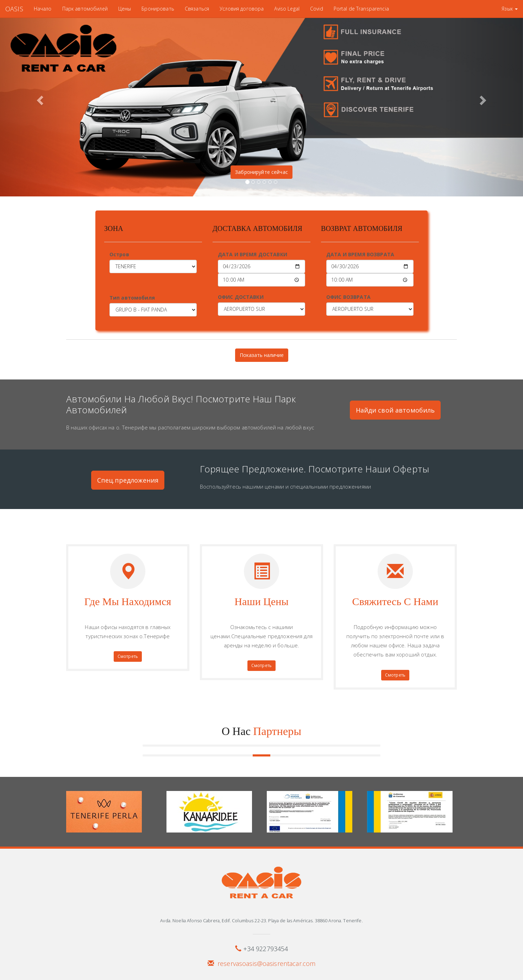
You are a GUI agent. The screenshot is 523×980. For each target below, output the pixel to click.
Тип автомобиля (132, 298)
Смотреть (128, 656)
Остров (119, 254)
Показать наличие (262, 355)
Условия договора (242, 9)
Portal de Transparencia (361, 9)
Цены (125, 9)
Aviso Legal (287, 9)
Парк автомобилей (85, 9)
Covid (317, 9)
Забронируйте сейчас (261, 172)
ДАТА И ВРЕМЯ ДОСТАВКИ (253, 254)
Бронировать (158, 9)
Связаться (197, 9)
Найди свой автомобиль (395, 410)
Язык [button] (510, 9)
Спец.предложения (128, 480)
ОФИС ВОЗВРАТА (348, 297)
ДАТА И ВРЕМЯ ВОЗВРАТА (360, 254)
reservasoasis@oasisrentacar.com (266, 963)
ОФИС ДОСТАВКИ (241, 297)
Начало (43, 9)
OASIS (14, 9)
